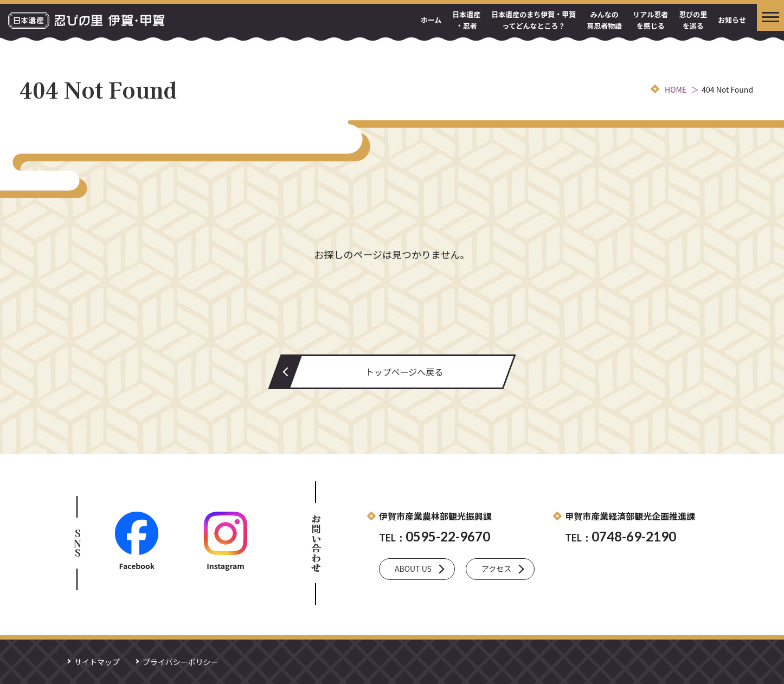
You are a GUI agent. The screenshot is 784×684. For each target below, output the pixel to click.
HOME (676, 89)
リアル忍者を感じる (650, 20)
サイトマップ (97, 662)
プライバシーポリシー (181, 662)
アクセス (496, 569)
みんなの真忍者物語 (604, 20)
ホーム (431, 20)
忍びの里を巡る (693, 20)
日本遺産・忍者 (466, 20)
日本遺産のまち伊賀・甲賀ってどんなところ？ (534, 20)
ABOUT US (413, 569)
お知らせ (732, 20)
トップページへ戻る (404, 372)
